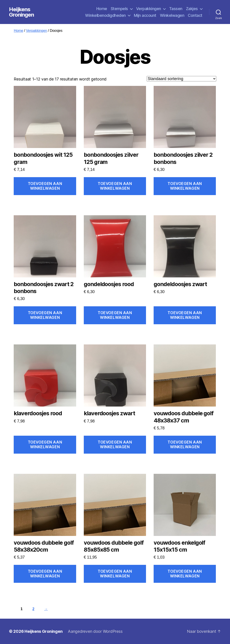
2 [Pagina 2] (33, 609)
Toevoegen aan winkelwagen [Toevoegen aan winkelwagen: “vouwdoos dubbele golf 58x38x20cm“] (45, 574)
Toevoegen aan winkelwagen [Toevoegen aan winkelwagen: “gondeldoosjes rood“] (115, 315)
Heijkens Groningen (21, 12)
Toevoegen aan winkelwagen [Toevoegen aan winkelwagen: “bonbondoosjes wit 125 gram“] (45, 186)
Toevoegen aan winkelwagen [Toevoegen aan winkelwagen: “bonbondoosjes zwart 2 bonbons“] (45, 315)
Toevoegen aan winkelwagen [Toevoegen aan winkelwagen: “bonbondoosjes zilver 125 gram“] (115, 186)
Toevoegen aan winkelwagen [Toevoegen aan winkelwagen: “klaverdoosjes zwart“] (115, 445)
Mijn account (145, 15)
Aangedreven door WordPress (95, 631)
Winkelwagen (172, 15)
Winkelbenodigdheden (105, 15)
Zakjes (192, 9)
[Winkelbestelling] (181, 79)
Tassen (176, 9)
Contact (195, 15)
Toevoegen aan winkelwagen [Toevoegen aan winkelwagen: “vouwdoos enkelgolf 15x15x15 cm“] (185, 574)
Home (102, 9)
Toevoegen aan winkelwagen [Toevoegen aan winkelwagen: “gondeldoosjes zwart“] (185, 315)
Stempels (119, 9)
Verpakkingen (149, 9)
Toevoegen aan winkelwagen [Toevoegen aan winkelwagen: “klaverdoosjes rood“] (45, 445)
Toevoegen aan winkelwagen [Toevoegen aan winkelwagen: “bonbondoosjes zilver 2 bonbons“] (185, 186)
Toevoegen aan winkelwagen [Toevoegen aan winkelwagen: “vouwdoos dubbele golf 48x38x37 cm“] (185, 445)
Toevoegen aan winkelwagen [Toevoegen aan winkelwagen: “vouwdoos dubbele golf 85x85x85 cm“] (115, 574)
